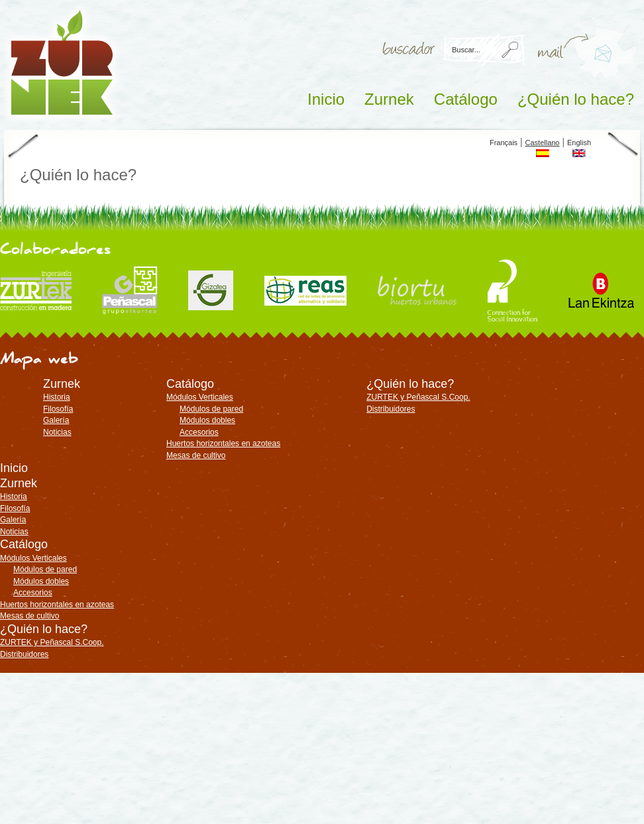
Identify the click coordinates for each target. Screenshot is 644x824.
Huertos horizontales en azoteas (223, 443)
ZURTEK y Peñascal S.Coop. (418, 397)
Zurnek (389, 99)
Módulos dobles (207, 420)
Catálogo (466, 99)
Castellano (543, 143)
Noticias (57, 432)
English (579, 143)
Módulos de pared (211, 409)
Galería (56, 420)
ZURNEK (62, 62)
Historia (57, 397)
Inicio (326, 99)
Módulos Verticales (200, 397)
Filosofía (58, 409)
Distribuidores (391, 409)
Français (504, 143)
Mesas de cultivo (196, 455)
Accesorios (199, 432)
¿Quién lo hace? (576, 99)
